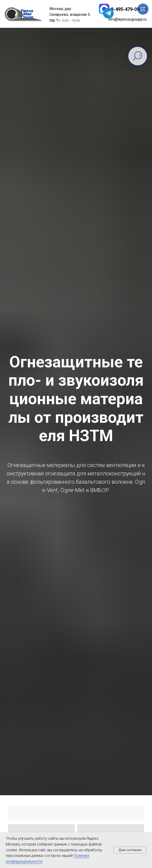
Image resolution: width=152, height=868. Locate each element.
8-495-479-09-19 (129, 9)
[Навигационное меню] (143, 9)
